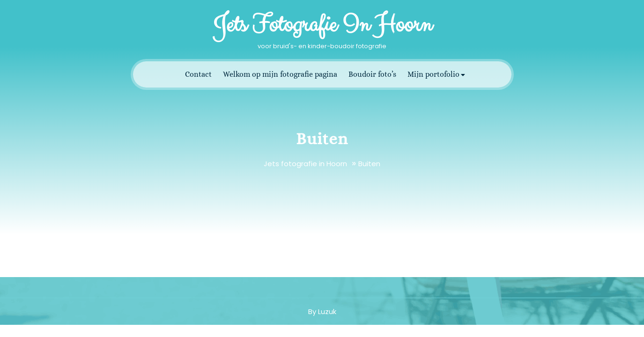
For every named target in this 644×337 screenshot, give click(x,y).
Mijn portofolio (433, 74)
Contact (198, 74)
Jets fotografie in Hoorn (322, 25)
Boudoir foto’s (372, 74)
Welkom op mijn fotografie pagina (280, 74)
